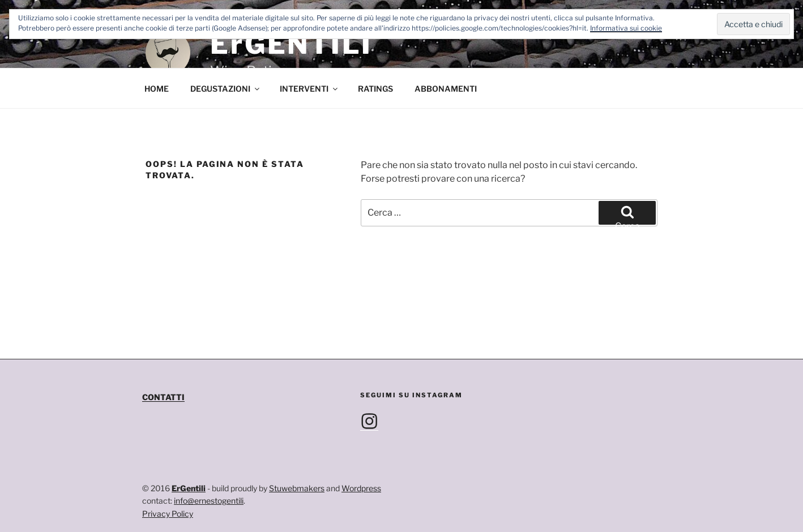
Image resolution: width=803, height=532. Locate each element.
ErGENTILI (291, 44)
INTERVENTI (309, 89)
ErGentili (189, 488)
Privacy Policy (168, 514)
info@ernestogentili (209, 501)
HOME (157, 89)
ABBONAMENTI (446, 89)
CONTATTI (163, 397)
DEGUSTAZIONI (226, 89)
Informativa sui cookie (626, 28)
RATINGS (375, 89)
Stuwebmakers (297, 488)
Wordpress (361, 488)
